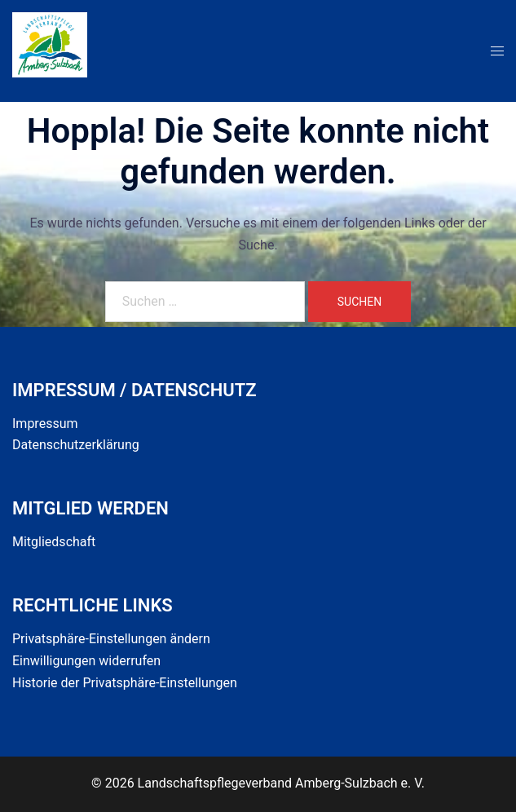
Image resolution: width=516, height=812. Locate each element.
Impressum (45, 424)
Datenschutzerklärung (76, 445)
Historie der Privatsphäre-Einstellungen (125, 683)
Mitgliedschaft (54, 542)
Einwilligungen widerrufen (86, 661)
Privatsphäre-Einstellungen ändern (111, 639)
